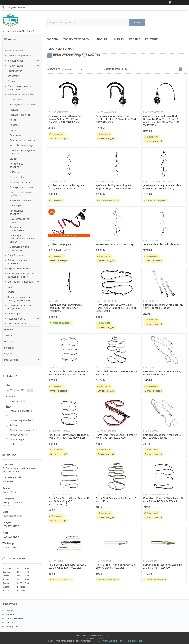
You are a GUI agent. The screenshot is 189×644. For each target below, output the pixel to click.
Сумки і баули (17, 99)
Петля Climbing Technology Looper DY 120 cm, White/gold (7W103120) (68, 566)
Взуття (11, 292)
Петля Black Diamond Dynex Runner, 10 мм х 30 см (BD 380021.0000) (116, 436)
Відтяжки (15, 159)
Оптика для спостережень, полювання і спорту (21, 275)
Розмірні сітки (11, 360)
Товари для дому (16, 319)
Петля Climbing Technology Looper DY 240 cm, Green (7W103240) (163, 566)
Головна (53, 39)
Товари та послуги (14, 50)
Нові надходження (17, 324)
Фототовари (14, 314)
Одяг (10, 287)
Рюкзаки (12, 81)
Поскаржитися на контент (106, 641)
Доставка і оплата (62, 49)
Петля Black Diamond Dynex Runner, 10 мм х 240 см (116, 373)
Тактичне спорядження (19, 56)
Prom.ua (109, 635)
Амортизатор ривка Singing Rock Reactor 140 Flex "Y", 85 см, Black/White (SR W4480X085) (116, 119)
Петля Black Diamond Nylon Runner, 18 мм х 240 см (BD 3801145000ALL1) (163, 500)
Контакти (9, 348)
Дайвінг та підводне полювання (18, 262)
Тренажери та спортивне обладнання (20, 307)
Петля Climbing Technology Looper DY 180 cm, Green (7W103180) (115, 566)
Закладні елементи (20, 182)
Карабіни (15, 125)
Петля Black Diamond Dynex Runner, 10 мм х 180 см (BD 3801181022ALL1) (69, 373)
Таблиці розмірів (14, 626)
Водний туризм (15, 255)
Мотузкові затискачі (20, 115)
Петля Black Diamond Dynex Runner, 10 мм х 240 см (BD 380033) (164, 373)
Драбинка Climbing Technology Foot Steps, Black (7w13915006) (67, 187)
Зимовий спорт (15, 61)
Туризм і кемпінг (16, 66)
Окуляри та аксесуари (19, 268)
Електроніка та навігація (20, 282)
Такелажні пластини (20, 201)
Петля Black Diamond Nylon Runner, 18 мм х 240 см (116, 500)
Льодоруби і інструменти (23, 140)
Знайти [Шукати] (137, 22)
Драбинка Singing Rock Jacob (64, 244)
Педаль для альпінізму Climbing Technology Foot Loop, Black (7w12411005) (65, 308)
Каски (13, 120)
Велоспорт (13, 76)
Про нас (8, 342)
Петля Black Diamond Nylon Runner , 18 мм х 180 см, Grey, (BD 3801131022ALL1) (69, 501)
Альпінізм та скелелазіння (21, 94)
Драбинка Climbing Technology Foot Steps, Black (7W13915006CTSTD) (114, 187)
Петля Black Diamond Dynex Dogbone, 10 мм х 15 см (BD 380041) (163, 306)
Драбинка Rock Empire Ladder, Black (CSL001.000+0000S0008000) (162, 187)
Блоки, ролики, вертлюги (23, 105)
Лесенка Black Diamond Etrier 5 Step (115, 244)
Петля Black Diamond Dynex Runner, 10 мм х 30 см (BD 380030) (164, 436)
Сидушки (15, 172)
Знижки (8, 336)
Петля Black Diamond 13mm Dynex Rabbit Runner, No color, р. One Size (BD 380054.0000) (117, 308)
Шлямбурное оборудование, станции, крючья (22, 239)
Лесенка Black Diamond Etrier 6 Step (162, 244)
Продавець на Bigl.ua (94, 638)
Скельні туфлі (17, 177)
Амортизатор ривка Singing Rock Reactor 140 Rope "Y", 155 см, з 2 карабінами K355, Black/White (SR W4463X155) (161, 121)
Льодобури (15, 135)
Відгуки (8, 354)
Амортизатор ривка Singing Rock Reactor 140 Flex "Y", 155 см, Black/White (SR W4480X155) (66, 119)
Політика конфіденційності (131, 641)
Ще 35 (12, 444)
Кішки (13, 130)
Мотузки (14, 110)
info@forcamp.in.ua (12, 516)
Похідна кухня (15, 71)
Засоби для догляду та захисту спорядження (19, 299)
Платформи (16, 206)
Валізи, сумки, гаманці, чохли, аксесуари (19, 88)
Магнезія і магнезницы (22, 145)
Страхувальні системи (22, 187)
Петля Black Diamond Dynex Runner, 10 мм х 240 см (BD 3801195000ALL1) (69, 436)
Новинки (9, 329)
